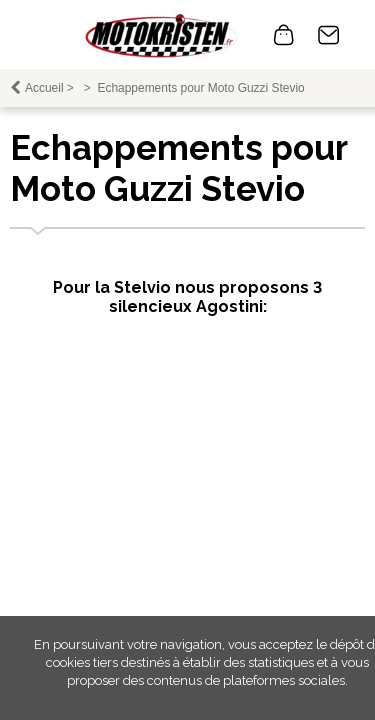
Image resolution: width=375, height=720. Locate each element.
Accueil (44, 88)
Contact (329, 35)
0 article (284, 35)
